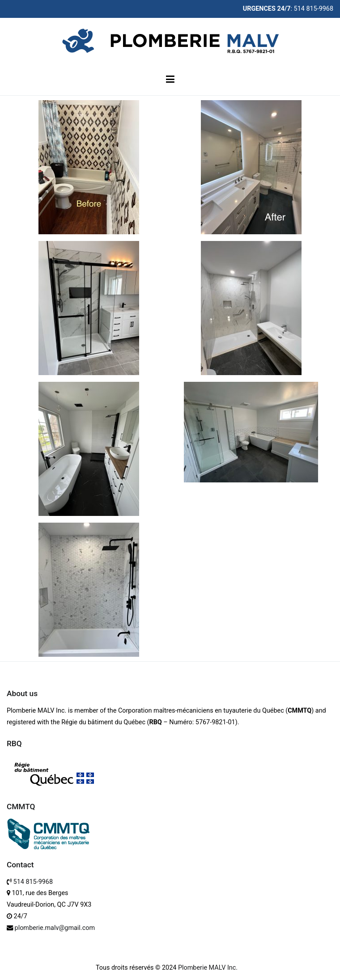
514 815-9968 (33, 882)
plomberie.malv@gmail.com (55, 928)
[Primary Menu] (170, 80)
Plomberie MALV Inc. (208, 968)
